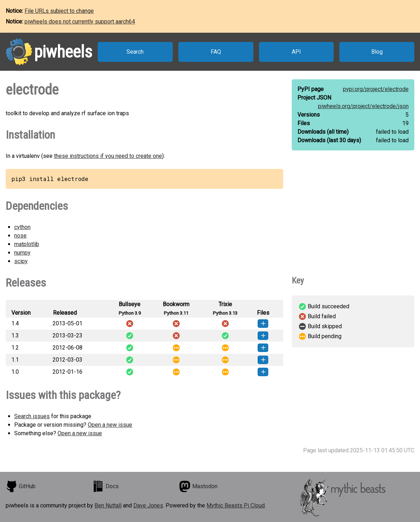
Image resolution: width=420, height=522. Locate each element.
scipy (21, 261)
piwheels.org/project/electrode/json (363, 106)
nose (20, 236)
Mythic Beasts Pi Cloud (236, 505)
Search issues (32, 416)
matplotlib (27, 244)
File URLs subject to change (59, 11)
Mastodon (198, 486)
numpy (22, 253)
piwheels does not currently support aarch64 (80, 22)
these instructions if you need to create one (108, 156)
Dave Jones (148, 505)
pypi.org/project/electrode (376, 89)
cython (22, 227)
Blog (377, 52)
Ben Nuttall (108, 505)
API (296, 52)
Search (135, 52)
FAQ (216, 52)
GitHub (21, 486)
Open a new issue (110, 425)
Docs (106, 486)
